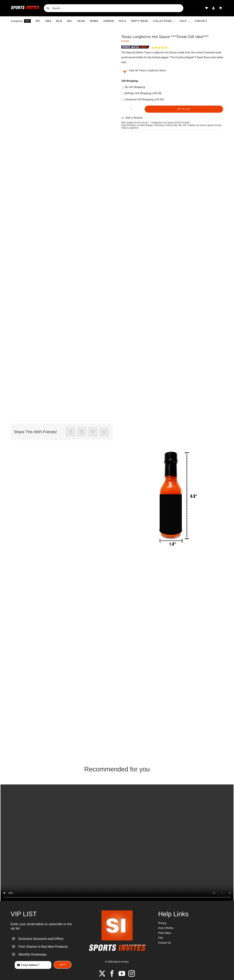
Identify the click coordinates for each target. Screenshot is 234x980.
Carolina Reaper (145, 125)
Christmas (159, 125)
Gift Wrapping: (130, 81)
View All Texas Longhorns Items (147, 70)
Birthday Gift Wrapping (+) (142, 93)
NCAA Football (182, 123)
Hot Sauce (168, 123)
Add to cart (184, 109)
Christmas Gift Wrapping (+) (143, 100)
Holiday (191, 125)
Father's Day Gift (173, 125)
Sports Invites (214, 125)
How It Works (166, 928)
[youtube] (122, 973)
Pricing (162, 923)
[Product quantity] (131, 109)
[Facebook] (71, 432)
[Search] (48, 8)
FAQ (160, 938)
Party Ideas (165, 933)
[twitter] (102, 973)
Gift (185, 125)
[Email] (104, 432)
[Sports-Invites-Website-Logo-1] (25, 7)
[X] (82, 432)
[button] (132, 118)
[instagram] (132, 973)
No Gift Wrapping (134, 87)
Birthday (131, 125)
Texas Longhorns (130, 128)
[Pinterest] (93, 432)
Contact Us (164, 943)
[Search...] (114, 8)
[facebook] (112, 973)
